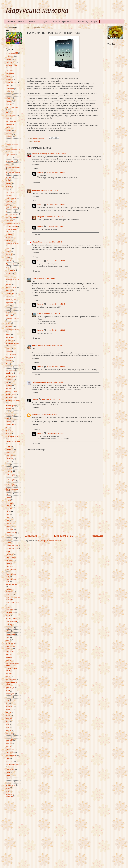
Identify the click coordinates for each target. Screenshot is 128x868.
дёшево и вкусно (12, 208)
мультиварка (10, 406)
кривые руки (10, 337)
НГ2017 (8, 433)
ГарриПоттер (10, 155)
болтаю (8, 95)
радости (9, 594)
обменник (9, 459)
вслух (8, 128)
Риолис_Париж (11, 619)
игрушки (9, 261)
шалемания (10, 770)
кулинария (9, 340)
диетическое (10, 211)
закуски (8, 252)
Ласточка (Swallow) (39, 154)
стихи (8, 691)
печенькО (9, 508)
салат (8, 640)
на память (9, 415)
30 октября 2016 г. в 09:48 (51, 314)
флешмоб (9, 734)
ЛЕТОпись (9, 358)
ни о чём (9, 446)
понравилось (10, 539)
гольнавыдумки (11, 161)
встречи (8, 131)
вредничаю (10, 124)
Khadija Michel (38, 242)
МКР (7, 382)
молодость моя (11, 391)
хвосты (8, 746)
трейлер (9, 719)
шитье (8, 779)
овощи (8, 462)
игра (7, 258)
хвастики (9, 743)
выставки (9, 137)
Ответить (35, 164)
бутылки (9, 104)
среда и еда (10, 688)
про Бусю (9, 561)
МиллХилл (9, 379)
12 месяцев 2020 (12, 53)
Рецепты (45, 21)
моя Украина (10, 398)
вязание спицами (12, 145)
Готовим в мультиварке (87, 21)
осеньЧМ (9, 468)
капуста (8, 297)
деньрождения (11, 199)
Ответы (37, 169)
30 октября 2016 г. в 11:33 (53, 346)
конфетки (9, 326)
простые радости (12, 570)
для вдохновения (12, 214)
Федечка (35, 190)
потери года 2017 (12, 548)
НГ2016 (8, 430)
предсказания (11, 557)
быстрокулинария (12, 107)
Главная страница (16, 21)
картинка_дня (11, 300)
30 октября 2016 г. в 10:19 (56, 330)
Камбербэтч (10, 293)
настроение (10, 424)
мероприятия (10, 376)
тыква (8, 722)
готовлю (9, 177)
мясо (7, 412)
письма (8, 511)
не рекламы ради (12, 436)
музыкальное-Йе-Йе (13, 401)
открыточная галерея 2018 (10, 480)
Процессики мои (12, 585)
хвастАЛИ (9, 740)
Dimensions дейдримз (10, 795)
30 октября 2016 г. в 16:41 (56, 367)
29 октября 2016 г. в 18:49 (54, 217)
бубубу (8, 98)
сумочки (9, 697)
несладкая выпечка (13, 441)
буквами (9, 101)
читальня (37, 141)
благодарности (11, 83)
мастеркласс (10, 370)
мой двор (9, 388)
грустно (8, 183)
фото (7, 737)
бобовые (9, 92)
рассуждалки (10, 612)
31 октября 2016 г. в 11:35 (53, 382)
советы (8, 654)
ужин (7, 728)
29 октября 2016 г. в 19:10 (56, 226)
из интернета (10, 270)
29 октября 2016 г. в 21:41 (56, 304)
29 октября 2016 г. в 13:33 (57, 154)
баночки (9, 76)
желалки (9, 234)
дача (7, 189)
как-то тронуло (11, 287)
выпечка (9, 134)
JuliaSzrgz (36, 414)
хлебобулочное (11, 749)
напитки (8, 421)
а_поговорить (11, 62)
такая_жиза (10, 709)
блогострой (10, 89)
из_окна (8, 273)
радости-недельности (10, 608)
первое (8, 497)
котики (8, 334)
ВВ (7, 112)
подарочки (9, 530)
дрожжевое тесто (12, 223)
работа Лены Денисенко (10, 591)
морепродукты (11, 395)
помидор (9, 536)
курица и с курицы (12, 343)
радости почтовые (12, 603)
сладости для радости (11, 647)
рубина (8, 631)
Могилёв (9, 385)
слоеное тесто (11, 651)
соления (9, 657)
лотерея (9, 361)
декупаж (9, 195)
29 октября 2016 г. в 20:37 (46, 279)
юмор (8, 788)
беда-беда (9, 79)
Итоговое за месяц (12, 279)
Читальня (33, 21)
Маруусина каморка (37, 11)
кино (7, 312)
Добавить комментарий (37, 450)
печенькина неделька (10, 504)
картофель (10, 303)
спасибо (9, 674)
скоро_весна (10, 643)
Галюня (40, 173)
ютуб (7, 791)
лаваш (8, 348)
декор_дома (10, 192)
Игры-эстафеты (11, 264)
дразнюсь (9, 220)
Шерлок (8, 776)
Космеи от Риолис (12, 329)
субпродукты (10, 694)
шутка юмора (10, 785)
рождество (9, 628)
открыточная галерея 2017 (10, 475)
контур (8, 323)
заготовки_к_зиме (12, 244)
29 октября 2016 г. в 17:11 (56, 261)
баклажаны (10, 73)
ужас (7, 725)
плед (7, 520)
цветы (8, 759)
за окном (9, 237)
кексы (8, 309)
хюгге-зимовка (11, 755)
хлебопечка (10, 752)
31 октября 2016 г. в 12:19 (50, 399)
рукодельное (10, 634)
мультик (8, 409)
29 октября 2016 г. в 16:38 (49, 190)
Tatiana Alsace (37, 346)
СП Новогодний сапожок (11, 669)
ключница (9, 315)
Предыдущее (97, 536)
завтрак (8, 240)
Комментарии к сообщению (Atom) (50, 541)
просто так (9, 567)
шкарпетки (9, 782)
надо (7, 418)
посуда (8, 542)
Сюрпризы (9, 706)
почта (8, 551)
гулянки (8, 186)
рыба (7, 637)
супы (7, 700)
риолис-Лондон (11, 622)
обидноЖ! (9, 456)
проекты (9, 563)
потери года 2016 (12, 545)
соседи (8, 661)
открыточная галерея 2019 (10, 485)
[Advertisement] (64, 518)
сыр (7, 703)
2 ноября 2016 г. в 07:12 (55, 433)
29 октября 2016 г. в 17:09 (56, 205)
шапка (8, 773)
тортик (8, 715)
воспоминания (11, 121)
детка (8, 205)
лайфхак (9, 351)
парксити (9, 494)
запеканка (9, 255)
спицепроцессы (11, 680)
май (7, 364)
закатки (8, 249)
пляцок (8, 523)
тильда (8, 712)
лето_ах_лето (11, 355)
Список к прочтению (63, 21)
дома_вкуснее (11, 217)
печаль (8, 500)
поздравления (11, 533)
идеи (7, 267)
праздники (9, 554)
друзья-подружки (12, 226)
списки (8, 677)
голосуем (9, 158)
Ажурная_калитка (12, 65)
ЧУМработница (38, 382)
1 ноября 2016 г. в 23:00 (49, 414)
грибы (8, 180)
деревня (9, 202)
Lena (34, 279)
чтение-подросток (12, 765)
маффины (9, 373)
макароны (9, 367)
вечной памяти (11, 115)
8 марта (8, 59)
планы (8, 517)
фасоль (8, 731)
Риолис (8, 616)
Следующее (31, 536)
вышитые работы (12, 140)
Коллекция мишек (12, 318)
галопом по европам (13, 150)
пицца (8, 514)
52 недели (9, 56)
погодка (8, 527)
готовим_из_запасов (13, 167)
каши (7, 306)
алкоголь (9, 70)
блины (8, 86)
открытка (9, 471)
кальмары (9, 290)
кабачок (8, 284)
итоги (8, 276)
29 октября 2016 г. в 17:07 (56, 173)
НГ (7, 427)
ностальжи (9, 449)
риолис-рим (10, 625)
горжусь (8, 164)
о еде (8, 453)
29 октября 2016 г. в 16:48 (53, 242)
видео (8, 118)
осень (8, 465)
